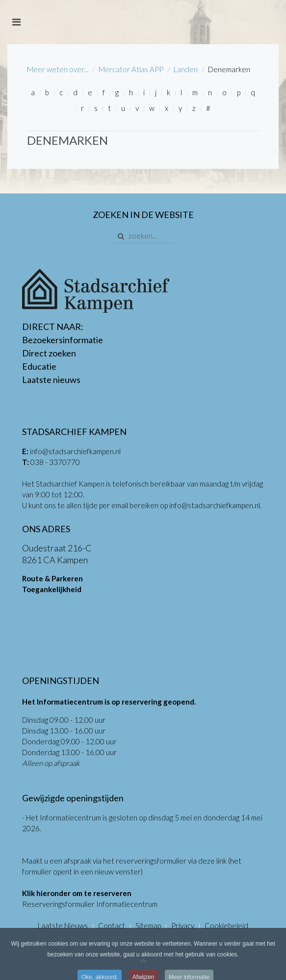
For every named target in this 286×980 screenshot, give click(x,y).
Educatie (39, 366)
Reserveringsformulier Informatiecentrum (90, 904)
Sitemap (148, 926)
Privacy (183, 926)
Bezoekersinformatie (63, 340)
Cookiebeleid (226, 926)
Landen (186, 69)
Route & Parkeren (52, 578)
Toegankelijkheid (52, 589)
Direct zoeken (49, 353)
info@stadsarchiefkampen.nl (75, 451)
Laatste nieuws (51, 380)
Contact (112, 926)
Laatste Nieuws (63, 926)
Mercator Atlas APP (131, 69)
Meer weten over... (58, 69)
